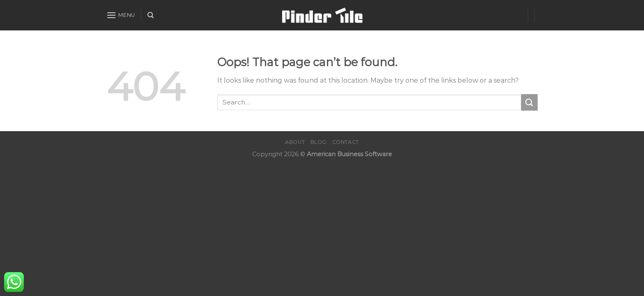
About (295, 142)
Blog (319, 142)
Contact (346, 142)
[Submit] (529, 102)
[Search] (151, 15)
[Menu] (121, 15)
